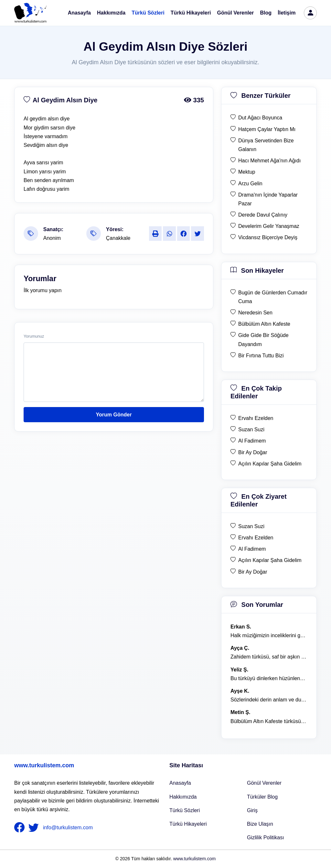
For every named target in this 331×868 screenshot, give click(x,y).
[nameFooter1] (21, 828)
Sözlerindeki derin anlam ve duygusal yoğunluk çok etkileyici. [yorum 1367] (269, 700)
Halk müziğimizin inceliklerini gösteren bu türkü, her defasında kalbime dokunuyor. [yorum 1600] (269, 635)
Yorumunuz (34, 336)
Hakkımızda (111, 13)
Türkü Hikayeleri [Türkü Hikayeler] (188, 824)
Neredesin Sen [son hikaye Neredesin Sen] (255, 313)
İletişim (287, 13)
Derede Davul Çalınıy (263, 215)
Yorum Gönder (114, 415)
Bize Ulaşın (260, 824)
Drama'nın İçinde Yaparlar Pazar (268, 199)
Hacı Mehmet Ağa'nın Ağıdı (269, 161)
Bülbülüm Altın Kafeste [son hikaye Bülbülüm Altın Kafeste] (264, 324)
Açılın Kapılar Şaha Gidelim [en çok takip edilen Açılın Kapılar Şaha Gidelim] (270, 464)
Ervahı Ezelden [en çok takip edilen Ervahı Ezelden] (256, 418)
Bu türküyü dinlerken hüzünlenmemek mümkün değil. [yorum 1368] (269, 678)
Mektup (247, 172)
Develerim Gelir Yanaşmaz (269, 226)
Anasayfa (79, 13)
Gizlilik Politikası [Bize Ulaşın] (266, 837)
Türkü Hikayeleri (191, 13)
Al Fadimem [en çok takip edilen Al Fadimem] (252, 441)
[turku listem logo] (30, 13)
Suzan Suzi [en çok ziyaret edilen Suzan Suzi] (251, 526)
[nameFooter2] (35, 828)
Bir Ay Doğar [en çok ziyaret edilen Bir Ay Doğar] (253, 572)
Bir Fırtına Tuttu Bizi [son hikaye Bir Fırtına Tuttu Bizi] (261, 356)
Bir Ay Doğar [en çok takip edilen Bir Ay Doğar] (253, 452)
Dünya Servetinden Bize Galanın (266, 145)
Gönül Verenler (236, 13)
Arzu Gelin (250, 184)
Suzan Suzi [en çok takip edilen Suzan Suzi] (251, 429)
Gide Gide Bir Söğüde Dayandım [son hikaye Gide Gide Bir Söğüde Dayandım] (263, 340)
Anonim (52, 238)
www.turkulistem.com (44, 765)
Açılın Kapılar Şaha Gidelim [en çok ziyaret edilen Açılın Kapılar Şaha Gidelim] (270, 560)
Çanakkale (118, 238)
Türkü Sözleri (148, 13)
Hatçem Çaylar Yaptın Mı (267, 129)
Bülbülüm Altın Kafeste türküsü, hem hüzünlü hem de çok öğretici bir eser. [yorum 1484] (269, 721)
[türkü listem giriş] (310, 13)
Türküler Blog (262, 797)
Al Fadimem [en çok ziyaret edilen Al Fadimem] (252, 549)
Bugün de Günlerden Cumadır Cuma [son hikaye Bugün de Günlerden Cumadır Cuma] (273, 297)
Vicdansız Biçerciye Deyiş (268, 237)
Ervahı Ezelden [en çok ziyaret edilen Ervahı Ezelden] (256, 538)
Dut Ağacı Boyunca (260, 118)
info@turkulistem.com (68, 827)
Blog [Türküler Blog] (266, 13)
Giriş (252, 810)
